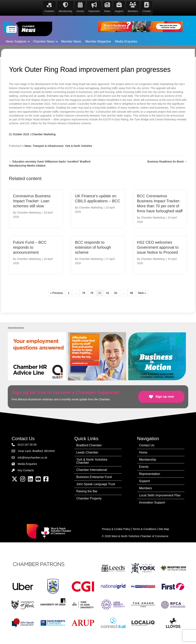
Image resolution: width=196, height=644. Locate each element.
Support (144, 481)
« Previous (57, 293)
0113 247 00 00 (27, 445)
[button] (29, 42)
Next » (142, 293)
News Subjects (16, 41)
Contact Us (147, 445)
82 (116, 293)
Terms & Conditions (144, 529)
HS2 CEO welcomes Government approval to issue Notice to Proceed (158, 247)
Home (143, 452)
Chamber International (92, 470)
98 (132, 293)
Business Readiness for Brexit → (167, 162)
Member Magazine (98, 41)
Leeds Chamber (87, 452)
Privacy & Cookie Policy (116, 529)
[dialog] (189, 636)
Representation (150, 474)
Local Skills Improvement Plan (160, 495)
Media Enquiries (126, 41)
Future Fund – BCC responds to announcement (30, 247)
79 (92, 293)
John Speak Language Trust (96, 484)
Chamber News (44, 41)
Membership (148, 460)
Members (146, 488)
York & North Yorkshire (78, 146)
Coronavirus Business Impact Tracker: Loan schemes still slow (32, 201)
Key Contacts (26, 470)
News (28, 146)
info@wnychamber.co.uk (32, 458)
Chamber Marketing (44, 134)
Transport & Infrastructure (48, 146)
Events (144, 467)
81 (108, 293)
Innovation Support (152, 502)
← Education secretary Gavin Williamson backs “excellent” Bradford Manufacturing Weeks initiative (50, 163)
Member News (71, 41)
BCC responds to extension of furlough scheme (93, 247)
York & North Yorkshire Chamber (92, 461)
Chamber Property (89, 498)
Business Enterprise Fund (94, 477)
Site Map (164, 529)
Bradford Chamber (89, 445)
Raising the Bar (87, 491)
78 (84, 293)
